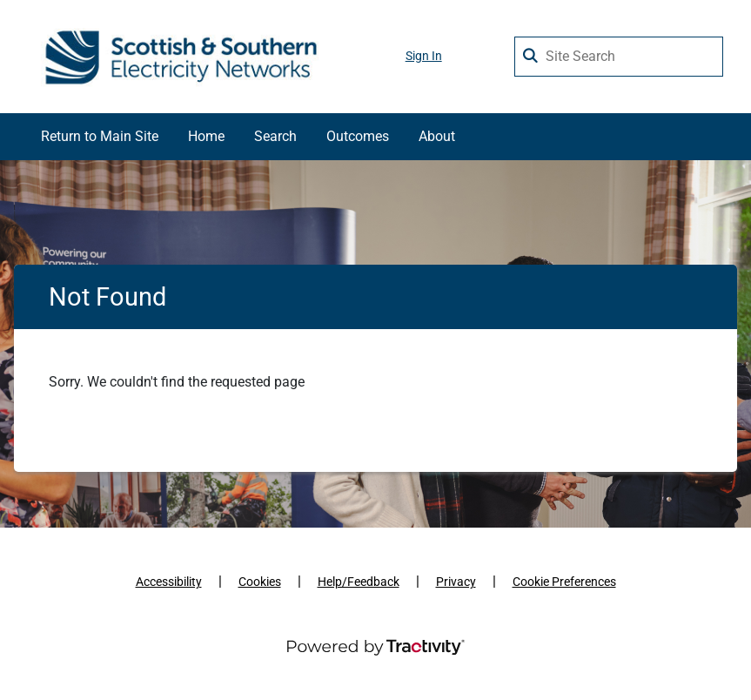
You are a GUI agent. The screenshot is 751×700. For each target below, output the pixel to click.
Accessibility (169, 582)
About (437, 136)
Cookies (260, 582)
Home (206, 136)
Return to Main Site (100, 136)
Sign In (424, 56)
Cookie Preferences (564, 582)
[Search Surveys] (532, 52)
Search (275, 136)
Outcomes (358, 136)
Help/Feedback (359, 582)
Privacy (456, 582)
